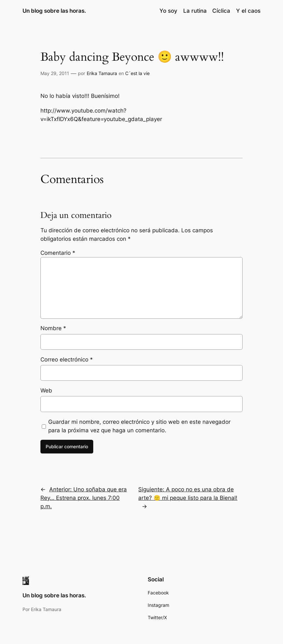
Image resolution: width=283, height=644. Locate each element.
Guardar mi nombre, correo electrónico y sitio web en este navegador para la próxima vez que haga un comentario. (139, 426)
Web (46, 391)
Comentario (58, 253)
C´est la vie (137, 73)
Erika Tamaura (102, 73)
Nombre (53, 328)
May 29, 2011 (55, 73)
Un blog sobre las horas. (54, 11)
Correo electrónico (67, 360)
